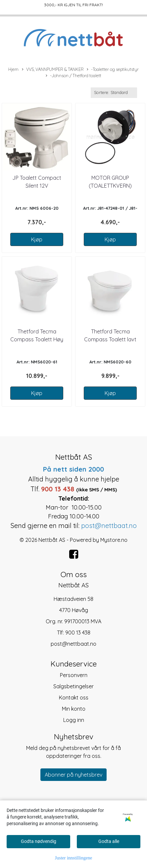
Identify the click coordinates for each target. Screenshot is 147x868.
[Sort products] (114, 93)
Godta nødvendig (39, 841)
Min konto (74, 709)
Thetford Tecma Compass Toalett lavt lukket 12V (110, 339)
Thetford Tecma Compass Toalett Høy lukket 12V (37, 339)
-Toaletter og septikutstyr (113, 70)
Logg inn (74, 720)
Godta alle (109, 841)
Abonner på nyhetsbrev (73, 775)
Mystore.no (114, 540)
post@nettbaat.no (73, 644)
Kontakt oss (74, 697)
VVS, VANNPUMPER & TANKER (53, 70)
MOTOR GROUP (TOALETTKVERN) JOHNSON (110, 186)
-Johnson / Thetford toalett (73, 76)
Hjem (13, 69)
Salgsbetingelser (73, 686)
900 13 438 (78, 633)
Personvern (74, 675)
